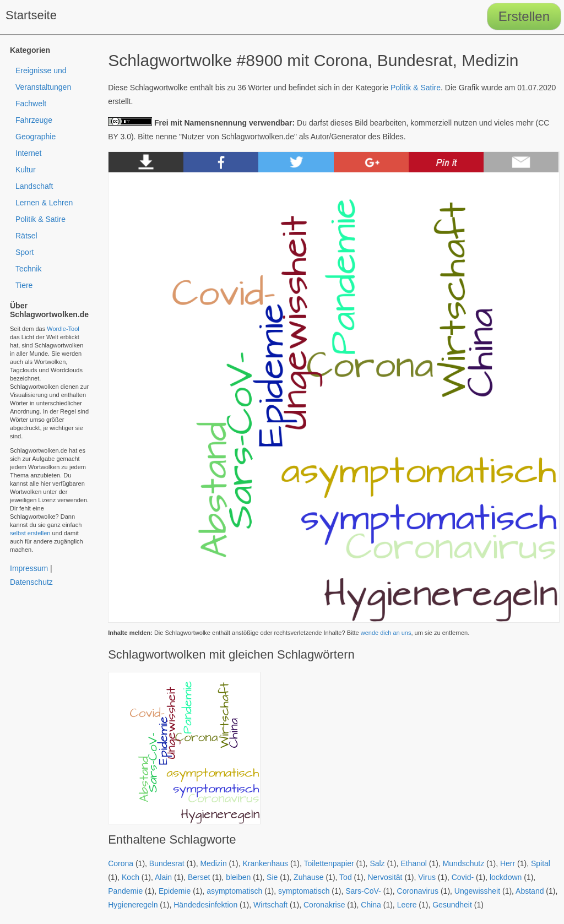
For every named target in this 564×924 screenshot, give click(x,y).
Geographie (36, 137)
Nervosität (385, 877)
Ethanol (413, 863)
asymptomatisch (234, 891)
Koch (131, 877)
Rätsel (26, 236)
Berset (199, 877)
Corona (121, 863)
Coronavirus (418, 891)
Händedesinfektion (205, 905)
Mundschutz (463, 863)
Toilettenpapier (329, 863)
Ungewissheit (477, 891)
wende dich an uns (386, 633)
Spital (541, 863)
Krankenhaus (265, 863)
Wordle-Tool (63, 329)
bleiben (238, 877)
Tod (346, 877)
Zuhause (308, 877)
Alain (163, 877)
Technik (28, 269)
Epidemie (175, 891)
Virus (427, 877)
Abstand (530, 891)
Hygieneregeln (133, 905)
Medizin (213, 863)
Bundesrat (167, 863)
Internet (28, 153)
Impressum (29, 568)
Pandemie (125, 891)
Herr (508, 863)
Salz (377, 863)
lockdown (506, 877)
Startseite (31, 15)
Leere (407, 905)
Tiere (24, 285)
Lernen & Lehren (44, 203)
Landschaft (34, 186)
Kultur (26, 170)
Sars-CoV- (363, 891)
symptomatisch (304, 891)
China (371, 905)
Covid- (463, 877)
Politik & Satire (416, 88)
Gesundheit (452, 905)
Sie (272, 877)
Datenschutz (31, 582)
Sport (25, 252)
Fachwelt (31, 104)
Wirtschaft (270, 905)
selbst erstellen (30, 533)
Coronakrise (324, 905)
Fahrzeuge (34, 120)
